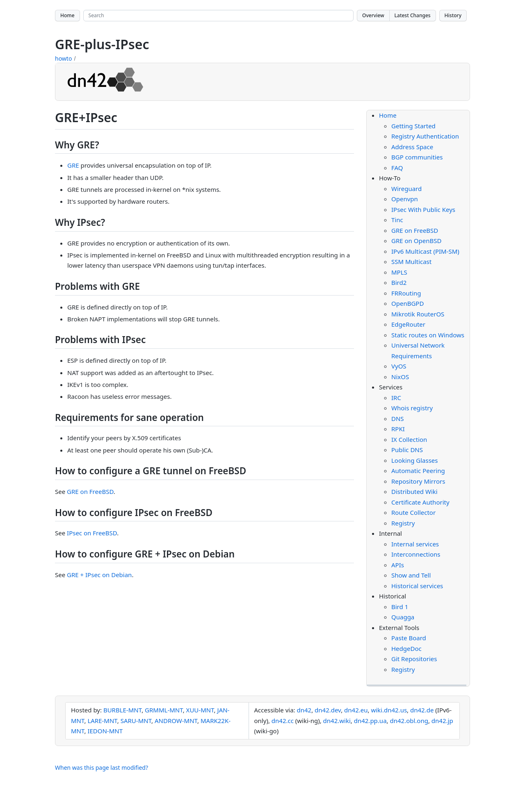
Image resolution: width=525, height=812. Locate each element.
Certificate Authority (420, 502)
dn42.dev (328, 710)
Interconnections (416, 554)
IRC (396, 398)
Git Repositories (414, 659)
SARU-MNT (136, 721)
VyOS (399, 366)
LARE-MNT (102, 721)
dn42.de (422, 710)
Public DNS (407, 450)
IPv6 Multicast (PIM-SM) (425, 251)
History (453, 15)
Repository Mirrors (418, 481)
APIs (398, 565)
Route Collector (413, 512)
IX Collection (409, 439)
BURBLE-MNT (122, 710)
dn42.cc (283, 721)
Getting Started (413, 126)
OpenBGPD (407, 303)
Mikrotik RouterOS (418, 314)
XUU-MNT (200, 710)
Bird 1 (400, 607)
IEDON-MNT (105, 731)
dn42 (304, 710)
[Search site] (218, 16)
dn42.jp (442, 721)
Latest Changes (413, 15)
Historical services (417, 586)
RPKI (398, 429)
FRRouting (406, 293)
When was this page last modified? (102, 768)
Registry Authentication (425, 136)
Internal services (415, 544)
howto (63, 58)
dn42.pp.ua (370, 721)
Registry (403, 523)
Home (67, 15)
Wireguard (406, 189)
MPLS (399, 272)
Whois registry (412, 408)
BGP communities (417, 157)
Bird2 (399, 282)
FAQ (397, 168)
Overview (373, 15)
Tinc (397, 220)
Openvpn (405, 199)
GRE (73, 165)
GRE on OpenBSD (416, 241)
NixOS (400, 377)
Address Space (412, 147)
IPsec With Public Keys (423, 209)
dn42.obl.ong (409, 721)
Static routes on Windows (428, 335)
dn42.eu (356, 710)
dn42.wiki (337, 721)
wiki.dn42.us (389, 710)
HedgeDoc (406, 648)
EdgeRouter (408, 324)
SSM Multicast (411, 262)
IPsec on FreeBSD (92, 533)
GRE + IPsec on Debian (99, 575)
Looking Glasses (415, 460)
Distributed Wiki (414, 491)
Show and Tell (411, 575)
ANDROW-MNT (176, 721)
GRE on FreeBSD (90, 491)
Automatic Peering (418, 471)
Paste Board (409, 638)
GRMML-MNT (164, 710)
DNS (398, 419)
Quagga (403, 617)
